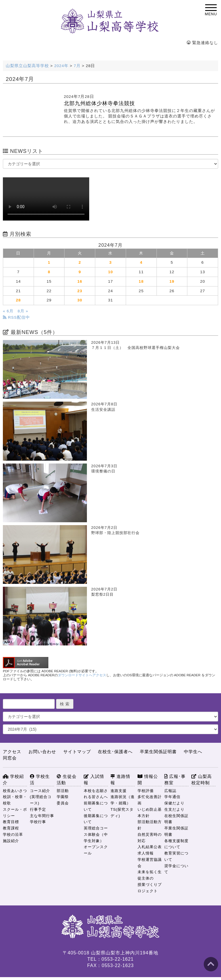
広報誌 (170, 791)
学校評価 (146, 791)
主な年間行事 (42, 816)
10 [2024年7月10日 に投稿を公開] (110, 272)
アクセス (12, 752)
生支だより (174, 809)
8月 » (23, 311)
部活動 (63, 791)
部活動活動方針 (150, 825)
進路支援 (119, 791)
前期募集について (96, 806)
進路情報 (120, 779)
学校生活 (40, 779)
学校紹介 (13, 779)
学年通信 (172, 797)
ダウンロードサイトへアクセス (82, 675)
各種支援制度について (176, 844)
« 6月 (8, 311)
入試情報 (94, 779)
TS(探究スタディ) (122, 813)
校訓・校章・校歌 (15, 800)
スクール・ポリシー (15, 813)
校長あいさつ (15, 791)
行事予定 (38, 809)
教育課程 (11, 828)
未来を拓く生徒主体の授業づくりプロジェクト (150, 881)
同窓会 (10, 758)
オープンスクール (96, 850)
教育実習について (176, 856)
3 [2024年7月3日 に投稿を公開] (111, 262)
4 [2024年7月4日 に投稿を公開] (141, 262)
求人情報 (146, 853)
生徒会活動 (67, 779)
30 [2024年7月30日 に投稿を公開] (80, 300)
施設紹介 (11, 841)
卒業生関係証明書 (158, 752)
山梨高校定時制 (202, 779)
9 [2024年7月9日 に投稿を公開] (80, 272)
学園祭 (63, 797)
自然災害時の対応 (150, 838)
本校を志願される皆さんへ (96, 794)
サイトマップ (77, 752)
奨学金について (176, 869)
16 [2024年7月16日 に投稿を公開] (80, 281)
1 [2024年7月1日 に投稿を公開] (49, 262)
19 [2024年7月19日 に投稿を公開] (172, 281)
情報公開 (148, 779)
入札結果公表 (150, 847)
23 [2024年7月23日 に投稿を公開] (80, 291)
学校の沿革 (13, 834)
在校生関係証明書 (176, 819)
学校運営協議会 (150, 863)
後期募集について (96, 819)
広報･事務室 (175, 779)
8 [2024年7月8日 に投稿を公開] (49, 272)
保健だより (174, 803)
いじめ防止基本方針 (150, 813)
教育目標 (11, 822)
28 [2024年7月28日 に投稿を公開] (18, 300)
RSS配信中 (16, 317)
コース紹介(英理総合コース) (41, 797)
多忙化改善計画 (150, 800)
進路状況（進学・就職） (123, 800)
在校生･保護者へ (115, 752)
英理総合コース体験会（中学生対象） (96, 834)
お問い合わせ (42, 752)
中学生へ (193, 752)
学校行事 (38, 822)
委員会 (63, 803)
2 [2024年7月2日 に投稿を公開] (80, 262)
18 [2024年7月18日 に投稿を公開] (141, 281)
